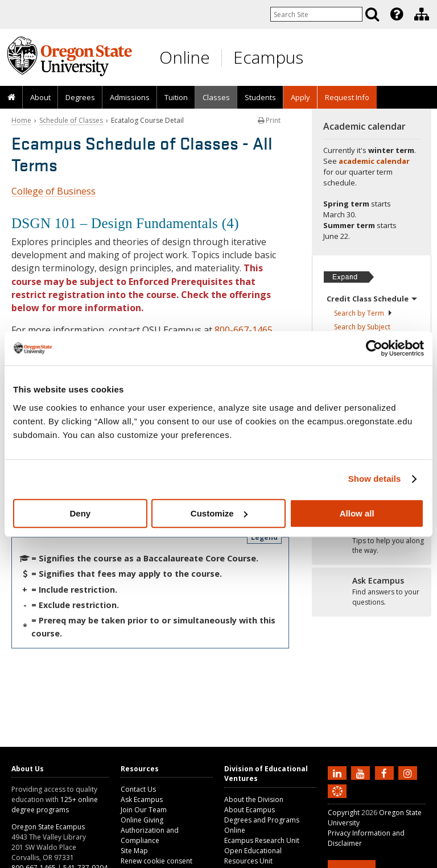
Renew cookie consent (156, 861)
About (40, 97)
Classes (216, 97)
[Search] (372, 14)
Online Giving (142, 820)
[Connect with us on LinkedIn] (339, 772)
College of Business (53, 191)
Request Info (347, 97)
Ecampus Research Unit (262, 840)
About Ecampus (250, 810)
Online (185, 57)
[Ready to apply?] (372, 540)
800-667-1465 (244, 330)
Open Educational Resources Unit (253, 856)
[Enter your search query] (316, 14)
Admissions (130, 97)
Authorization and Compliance (150, 835)
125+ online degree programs (55, 805)
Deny (80, 513)
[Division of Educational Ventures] (422, 14)
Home (21, 120)
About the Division (254, 799)
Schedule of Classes (71, 120)
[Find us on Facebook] (386, 772)
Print (269, 120)
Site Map (134, 851)
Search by (363, 313)
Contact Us (138, 789)
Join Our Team (144, 810)
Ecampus (268, 57)
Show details (375, 479)
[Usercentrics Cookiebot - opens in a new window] (374, 348)
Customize (219, 513)
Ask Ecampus (142, 799)
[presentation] (396, 14)
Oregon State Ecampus (48, 827)
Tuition (176, 97)
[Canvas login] (337, 800)
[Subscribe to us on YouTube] (362, 772)
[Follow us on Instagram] (409, 772)
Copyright (344, 813)
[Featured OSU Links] (397, 14)
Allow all (357, 513)
